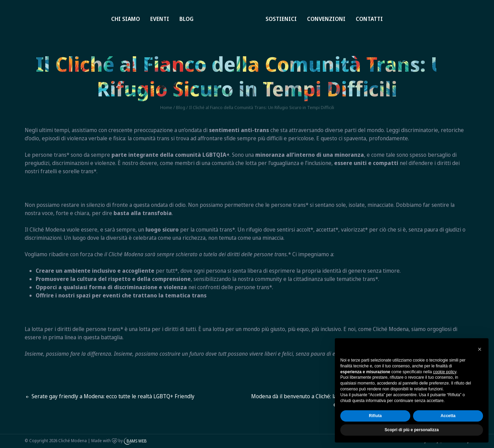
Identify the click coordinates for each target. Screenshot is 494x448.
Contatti (369, 19)
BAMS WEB (137, 441)
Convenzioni (326, 19)
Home (218, 11)
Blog (186, 19)
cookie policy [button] (445, 372)
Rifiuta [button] (375, 416)
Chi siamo (126, 19)
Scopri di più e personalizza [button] (412, 430)
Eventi (160, 19)
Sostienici (281, 19)
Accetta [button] (448, 416)
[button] (480, 349)
